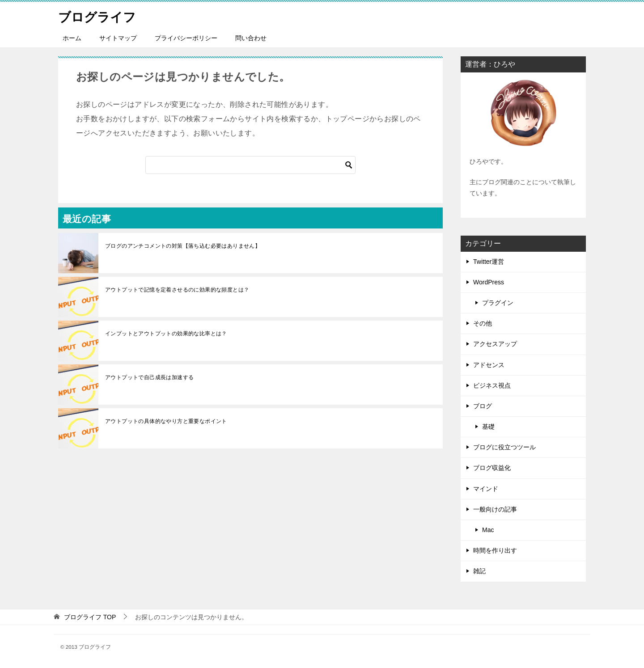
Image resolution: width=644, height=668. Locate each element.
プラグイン (498, 303)
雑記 (479, 571)
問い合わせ (251, 38)
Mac (488, 530)
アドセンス (489, 365)
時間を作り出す (495, 550)
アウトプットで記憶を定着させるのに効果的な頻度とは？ (177, 290)
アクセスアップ (495, 344)
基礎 (488, 427)
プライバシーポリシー (186, 38)
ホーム (72, 38)
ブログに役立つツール (504, 447)
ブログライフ (100, 15)
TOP (90, 617)
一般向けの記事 (495, 509)
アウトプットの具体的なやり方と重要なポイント (166, 421)
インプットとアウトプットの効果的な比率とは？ (166, 334)
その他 (483, 323)
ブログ (483, 406)
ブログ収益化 (492, 468)
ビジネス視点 (492, 385)
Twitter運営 (489, 262)
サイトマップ (118, 38)
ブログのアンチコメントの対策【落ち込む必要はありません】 (183, 246)
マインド (486, 489)
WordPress (489, 282)
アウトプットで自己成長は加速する (149, 377)
